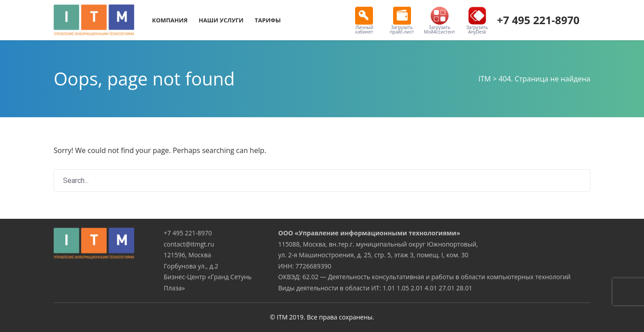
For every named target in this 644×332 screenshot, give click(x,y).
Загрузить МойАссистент (440, 21)
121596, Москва (187, 255)
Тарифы (268, 20)
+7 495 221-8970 (538, 20)
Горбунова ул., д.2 (191, 266)
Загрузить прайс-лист (402, 21)
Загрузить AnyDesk (477, 21)
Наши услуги (221, 20)
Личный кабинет (364, 21)
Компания (170, 20)
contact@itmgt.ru (189, 244)
